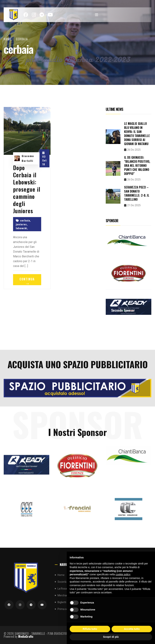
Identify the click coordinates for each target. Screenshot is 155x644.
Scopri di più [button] (111, 637)
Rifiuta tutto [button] (90, 629)
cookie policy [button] (123, 574)
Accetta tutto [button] (132, 629)
